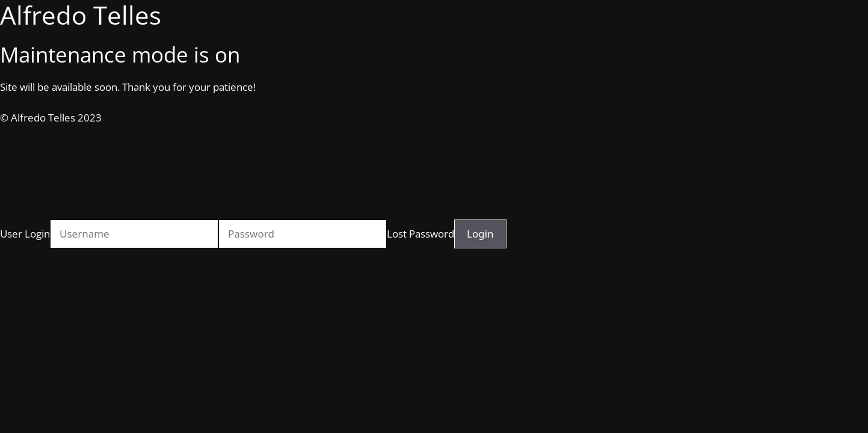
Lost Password (420, 234)
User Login (25, 234)
